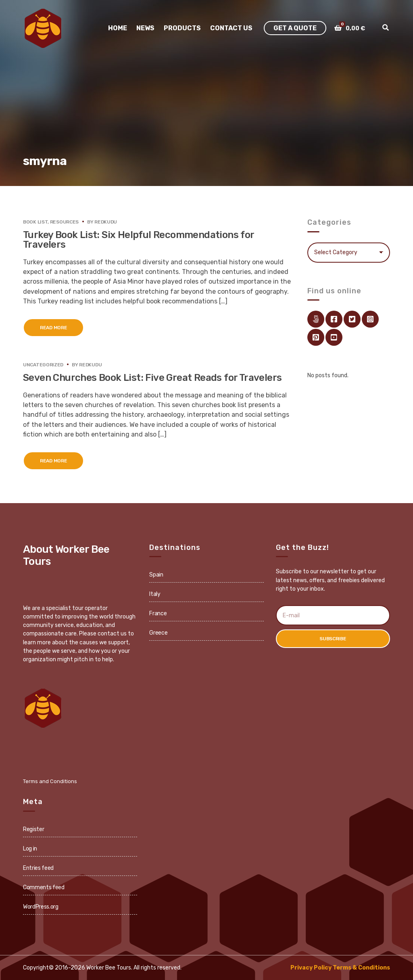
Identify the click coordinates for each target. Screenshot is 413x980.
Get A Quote (295, 28)
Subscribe (333, 639)
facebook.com (334, 319)
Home (118, 28)
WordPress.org (41, 907)
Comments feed (44, 887)
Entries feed (38, 868)
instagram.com (370, 319)
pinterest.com (316, 337)
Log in (30, 849)
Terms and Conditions (50, 781)
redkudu (106, 222)
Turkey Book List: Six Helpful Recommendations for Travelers (139, 240)
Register (33, 829)
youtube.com (334, 337)
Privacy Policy (311, 968)
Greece (158, 633)
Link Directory (316, 319)
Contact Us (231, 28)
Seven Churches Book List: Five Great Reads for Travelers (152, 378)
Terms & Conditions (361, 968)
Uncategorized (43, 365)
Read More (53, 328)
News (145, 28)
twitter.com (352, 319)
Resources (64, 222)
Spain (156, 575)
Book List (35, 222)
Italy (155, 594)
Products (182, 28)
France (158, 613)
